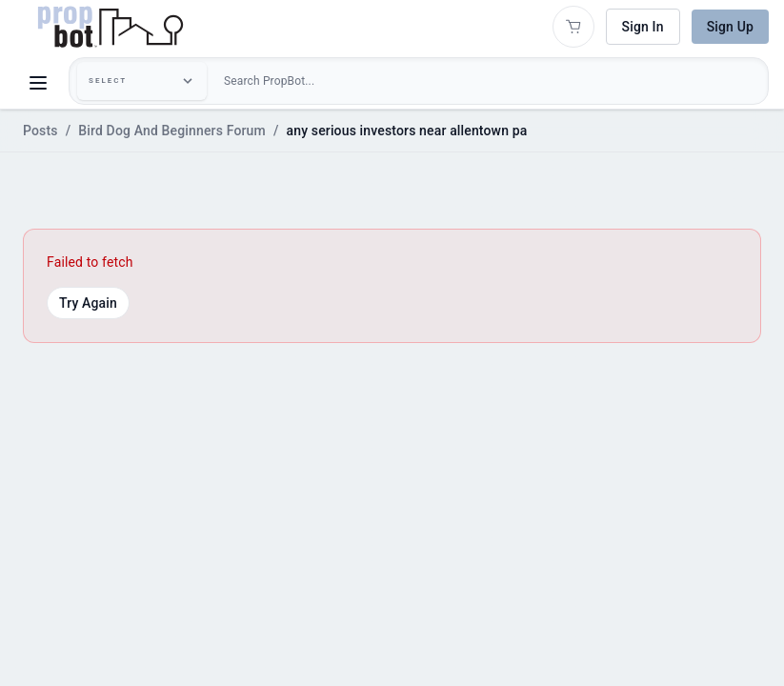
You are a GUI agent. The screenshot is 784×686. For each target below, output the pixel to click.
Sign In (643, 27)
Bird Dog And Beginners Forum (172, 131)
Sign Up (730, 27)
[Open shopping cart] (573, 27)
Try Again (88, 303)
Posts (40, 131)
